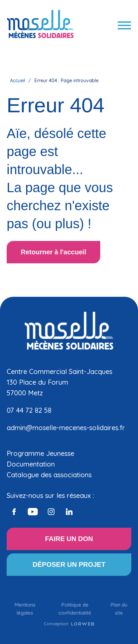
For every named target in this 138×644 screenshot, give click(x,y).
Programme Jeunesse (40, 453)
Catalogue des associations (49, 475)
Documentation (31, 464)
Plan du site (119, 609)
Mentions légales (25, 609)
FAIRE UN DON (69, 539)
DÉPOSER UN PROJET (69, 564)
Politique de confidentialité (75, 609)
